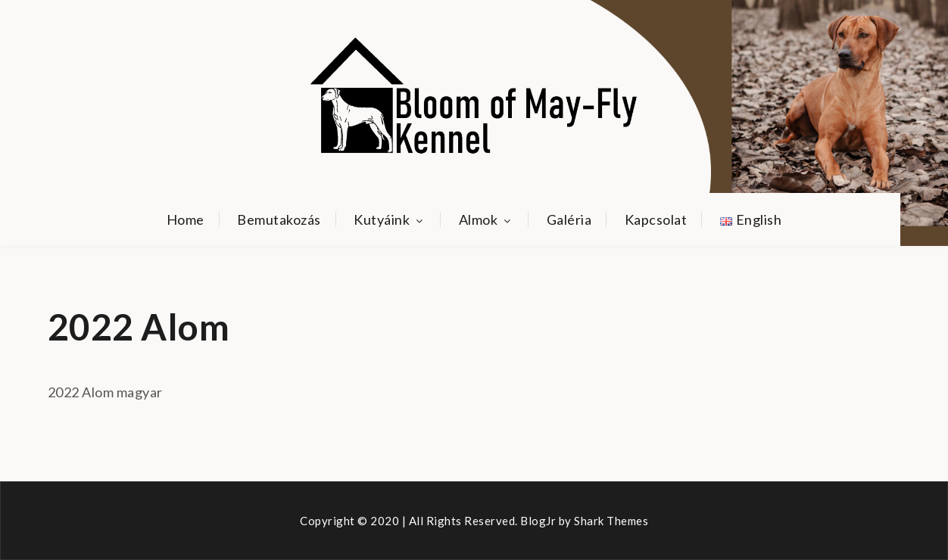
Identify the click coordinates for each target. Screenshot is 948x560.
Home (186, 219)
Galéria (569, 219)
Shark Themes (611, 521)
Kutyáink (390, 219)
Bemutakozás (279, 219)
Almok (486, 219)
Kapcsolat (656, 219)
